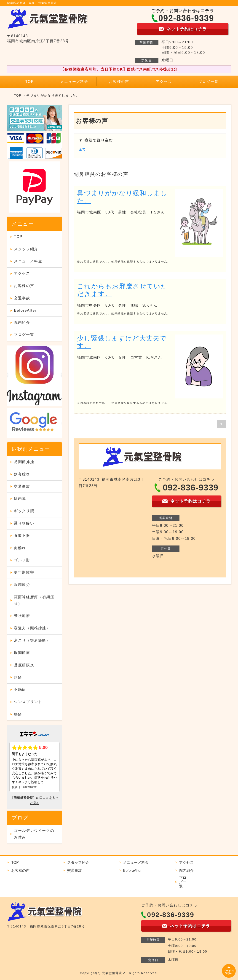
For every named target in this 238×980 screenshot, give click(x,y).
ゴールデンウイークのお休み (34, 834)
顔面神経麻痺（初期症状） (34, 600)
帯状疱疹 (22, 616)
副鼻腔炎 (22, 474)
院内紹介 (22, 323)
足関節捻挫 (24, 462)
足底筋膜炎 (24, 665)
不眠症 (20, 689)
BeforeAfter (25, 310)
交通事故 (22, 298)
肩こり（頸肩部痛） (32, 640)
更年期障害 (24, 572)
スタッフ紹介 (26, 249)
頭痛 (18, 677)
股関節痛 (22, 653)
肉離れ (20, 548)
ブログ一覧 (209, 82)
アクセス (164, 82)
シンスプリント (28, 702)
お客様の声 (119, 82)
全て (82, 149)
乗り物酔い (24, 523)
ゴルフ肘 (22, 560)
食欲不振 (22, 536)
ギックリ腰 (24, 511)
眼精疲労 (22, 585)
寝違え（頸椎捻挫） (32, 628)
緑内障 (20, 499)
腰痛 (18, 714)
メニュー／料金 (74, 82)
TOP (29, 82)
